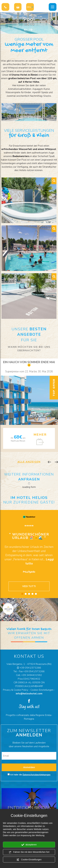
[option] (29, 405)
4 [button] (32, 594)
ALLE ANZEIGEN (29, 462)
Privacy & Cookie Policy (16, 690)
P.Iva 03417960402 (29, 679)
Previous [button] (26, 30)
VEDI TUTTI (29, 586)
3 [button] (29, 594)
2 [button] (26, 594)
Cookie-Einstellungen (29, 860)
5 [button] (36, 594)
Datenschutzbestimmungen (37, 775)
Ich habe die (30, 775)
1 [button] (22, 594)
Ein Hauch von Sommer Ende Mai (29, 364)
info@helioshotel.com (29, 694)
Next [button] (31, 30)
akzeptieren (29, 845)
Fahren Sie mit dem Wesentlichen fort (29, 852)
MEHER (40, 435)
